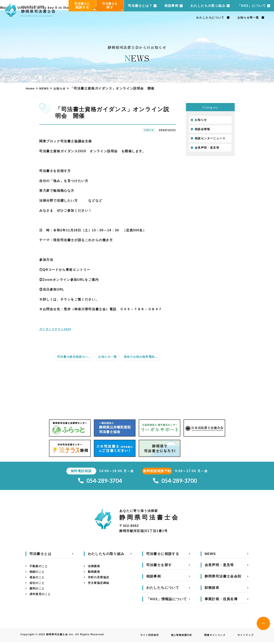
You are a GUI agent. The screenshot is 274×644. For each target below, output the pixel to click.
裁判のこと (38, 594)
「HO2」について (252, 6)
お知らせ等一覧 (248, 18)
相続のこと (38, 575)
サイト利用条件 (138, 637)
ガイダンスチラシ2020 (57, 329)
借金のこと (38, 581)
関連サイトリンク (211, 637)
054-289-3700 (175, 482)
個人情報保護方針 (174, 637)
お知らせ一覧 (108, 357)
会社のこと (38, 588)
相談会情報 (203, 130)
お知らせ (202, 120)
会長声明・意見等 (209, 150)
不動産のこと (40, 568)
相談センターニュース (212, 140)
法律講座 (95, 568)
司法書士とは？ (140, 6)
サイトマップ (244, 637)
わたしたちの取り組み (208, 6)
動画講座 (95, 575)
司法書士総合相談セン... (74, 357)
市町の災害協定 (100, 581)
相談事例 (171, 6)
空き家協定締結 (100, 588)
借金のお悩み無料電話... (141, 357)
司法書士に (85, 7)
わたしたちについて (210, 18)
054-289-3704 (100, 482)
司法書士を (113, 7)
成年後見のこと (42, 600)
